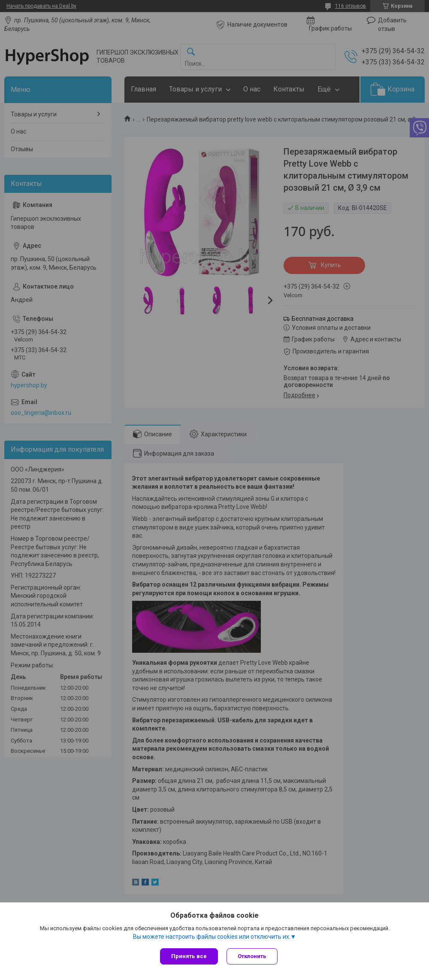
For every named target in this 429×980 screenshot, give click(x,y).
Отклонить (252, 956)
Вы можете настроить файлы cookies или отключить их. (212, 937)
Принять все (189, 956)
